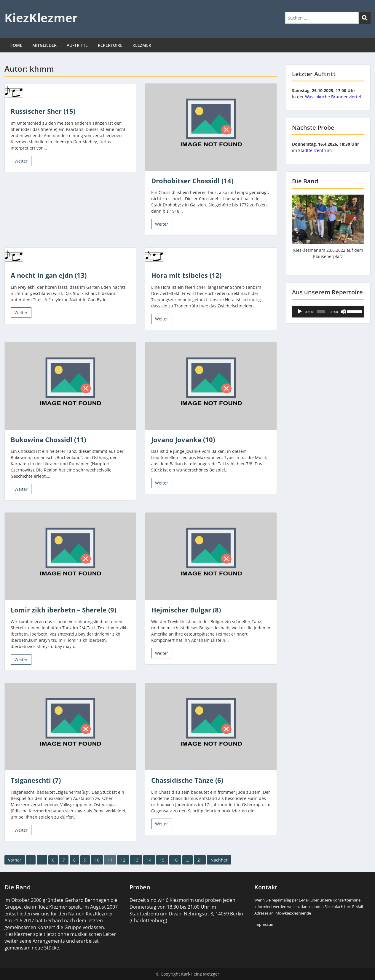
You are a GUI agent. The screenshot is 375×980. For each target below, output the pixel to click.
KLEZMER (142, 45)
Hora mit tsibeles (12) (186, 275)
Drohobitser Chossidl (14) (192, 181)
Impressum (264, 924)
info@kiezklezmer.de (293, 913)
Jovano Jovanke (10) (183, 440)
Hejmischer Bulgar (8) (186, 610)
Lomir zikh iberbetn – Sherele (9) (63, 610)
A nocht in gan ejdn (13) (49, 275)
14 (149, 860)
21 (200, 860)
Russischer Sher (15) (43, 111)
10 (97, 860)
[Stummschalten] (343, 312)
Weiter (21, 161)
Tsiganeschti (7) (36, 780)
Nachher (219, 860)
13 (136, 860)
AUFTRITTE (77, 45)
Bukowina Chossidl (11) (48, 440)
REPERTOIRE (110, 45)
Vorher (15, 860)
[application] (328, 312)
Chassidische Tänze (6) (187, 780)
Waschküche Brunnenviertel (333, 97)
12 (123, 860)
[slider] (321, 312)
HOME (16, 45)
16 (175, 860)
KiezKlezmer (41, 18)
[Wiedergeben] (300, 312)
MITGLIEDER (44, 45)
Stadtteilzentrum (315, 150)
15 (162, 860)
